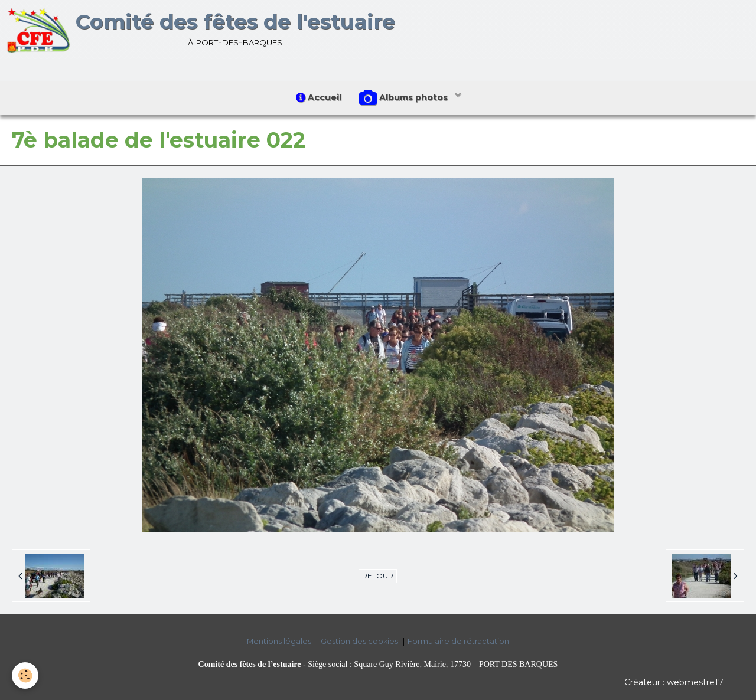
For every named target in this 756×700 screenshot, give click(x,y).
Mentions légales (279, 641)
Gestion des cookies (359, 641)
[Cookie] (25, 676)
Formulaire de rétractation (458, 641)
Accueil (319, 97)
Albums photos (405, 98)
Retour (378, 576)
